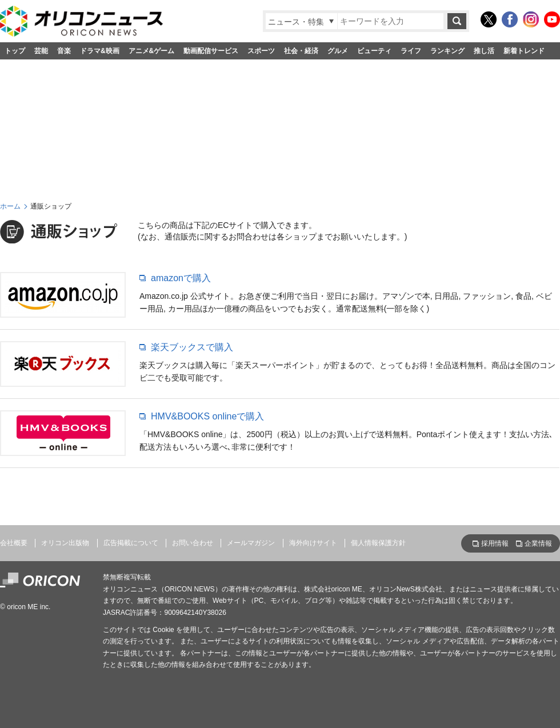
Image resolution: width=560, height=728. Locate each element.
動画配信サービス (211, 51)
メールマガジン (251, 543)
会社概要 (14, 543)
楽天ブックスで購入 (192, 347)
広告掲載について (131, 543)
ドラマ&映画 (100, 51)
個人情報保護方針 (378, 543)
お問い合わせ (193, 543)
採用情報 (495, 543)
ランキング (447, 51)
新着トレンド (524, 51)
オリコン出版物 (65, 543)
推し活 (484, 51)
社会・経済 (301, 51)
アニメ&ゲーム (152, 51)
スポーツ (261, 51)
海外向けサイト (313, 543)
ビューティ (374, 51)
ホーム (10, 206)
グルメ (338, 51)
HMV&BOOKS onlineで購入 (207, 416)
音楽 (64, 51)
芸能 (41, 51)
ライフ (411, 51)
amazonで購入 (181, 278)
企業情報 (538, 543)
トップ (15, 51)
